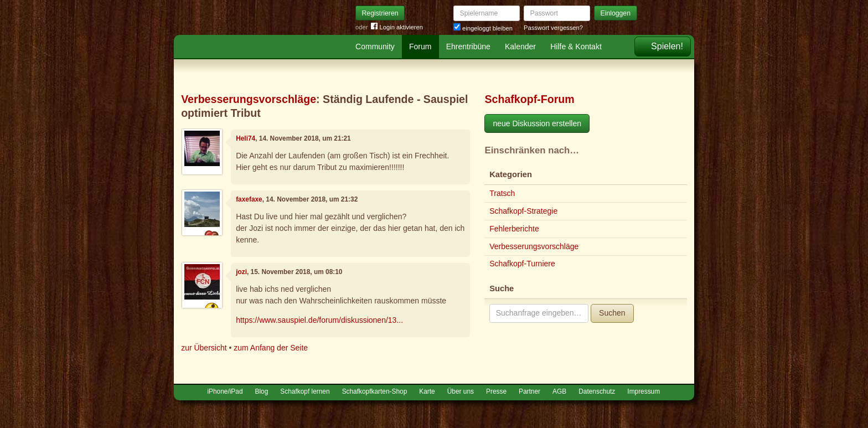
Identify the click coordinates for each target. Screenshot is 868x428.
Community (375, 47)
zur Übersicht (204, 348)
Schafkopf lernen (305, 391)
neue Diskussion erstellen (537, 123)
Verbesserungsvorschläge (249, 99)
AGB (559, 391)
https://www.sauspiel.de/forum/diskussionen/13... (319, 320)
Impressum (644, 391)
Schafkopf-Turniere (522, 264)
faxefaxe (249, 199)
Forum (420, 47)
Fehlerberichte (514, 229)
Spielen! (667, 46)
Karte (427, 391)
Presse (496, 391)
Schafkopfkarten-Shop (375, 391)
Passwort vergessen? (553, 28)
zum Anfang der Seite (271, 348)
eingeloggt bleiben (483, 28)
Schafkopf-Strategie (523, 211)
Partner (529, 391)
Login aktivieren (397, 27)
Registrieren (380, 13)
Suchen (612, 313)
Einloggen (616, 13)
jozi (241, 272)
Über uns (461, 391)
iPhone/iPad (225, 391)
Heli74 (246, 138)
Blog (262, 391)
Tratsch (502, 193)
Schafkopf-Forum (529, 99)
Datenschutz (597, 391)
